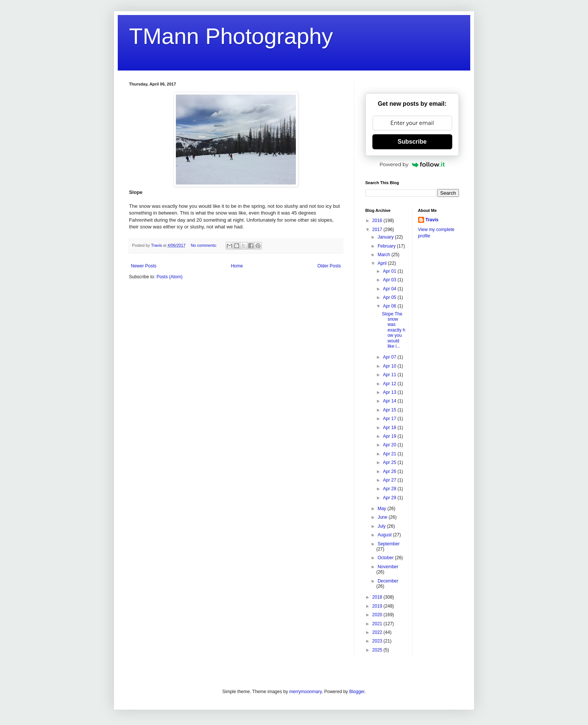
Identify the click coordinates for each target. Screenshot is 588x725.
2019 (378, 606)
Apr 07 (390, 357)
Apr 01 (390, 271)
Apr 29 (390, 498)
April (383, 263)
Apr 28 (390, 489)
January (386, 237)
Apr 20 (390, 445)
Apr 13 (390, 392)
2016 (378, 221)
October (386, 558)
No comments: (205, 245)
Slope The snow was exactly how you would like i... (393, 330)
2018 (378, 597)
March (385, 255)
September (389, 544)
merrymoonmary (305, 692)
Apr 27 (390, 480)
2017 (378, 230)
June (383, 517)
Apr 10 (390, 366)
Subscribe (412, 142)
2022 (378, 632)
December (388, 581)
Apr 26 (390, 471)
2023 (378, 641)
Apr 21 (390, 454)
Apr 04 (390, 289)
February (387, 246)
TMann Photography (231, 36)
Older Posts (329, 266)
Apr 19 (390, 436)
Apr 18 (390, 428)
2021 (378, 624)
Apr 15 (390, 410)
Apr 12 (390, 384)
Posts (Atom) (169, 277)
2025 (378, 650)
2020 (378, 615)
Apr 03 (390, 280)
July (382, 526)
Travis (432, 220)
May (382, 509)
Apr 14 (390, 401)
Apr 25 (390, 462)
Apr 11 (390, 375)
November (388, 567)
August (385, 535)
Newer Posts (144, 266)
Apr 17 (390, 419)
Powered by (412, 164)
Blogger (357, 692)
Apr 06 (390, 306)
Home (237, 266)
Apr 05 (390, 297)
